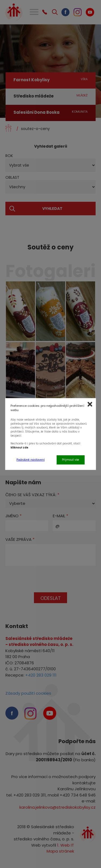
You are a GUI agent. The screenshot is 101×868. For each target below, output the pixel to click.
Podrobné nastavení (31, 460)
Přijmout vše (71, 460)
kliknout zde (19, 448)
